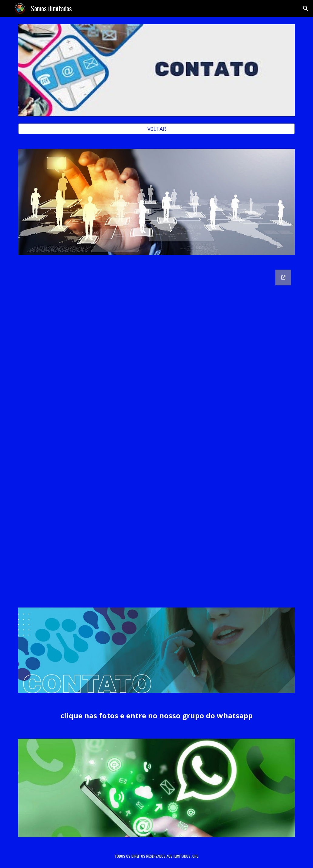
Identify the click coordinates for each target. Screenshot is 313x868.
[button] (306, 9)
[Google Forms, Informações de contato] (157, 431)
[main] (157, 716)
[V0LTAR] (157, 129)
